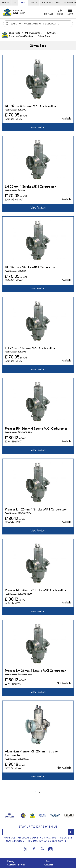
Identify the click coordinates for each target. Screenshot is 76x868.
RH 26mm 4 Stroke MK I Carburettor (31, 106)
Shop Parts (15, 33)
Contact (49, 14)
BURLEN (6, 3)
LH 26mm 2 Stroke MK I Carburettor (30, 348)
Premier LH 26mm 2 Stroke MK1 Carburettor (35, 671)
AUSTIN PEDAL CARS (51, 3)
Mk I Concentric (34, 33)
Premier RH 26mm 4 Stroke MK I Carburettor (36, 428)
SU (15, 3)
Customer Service (16, 865)
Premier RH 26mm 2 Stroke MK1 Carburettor (36, 590)
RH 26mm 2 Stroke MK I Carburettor (30, 267)
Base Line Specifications (21, 36)
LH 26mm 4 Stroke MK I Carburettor (30, 186)
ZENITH (34, 3)
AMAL (23, 3)
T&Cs (47, 861)
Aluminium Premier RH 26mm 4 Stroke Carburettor (31, 753)
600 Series (52, 33)
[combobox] (38, 24)
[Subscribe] (71, 832)
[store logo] (14, 12)
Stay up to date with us (38, 827)
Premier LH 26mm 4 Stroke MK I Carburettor (36, 509)
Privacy (11, 861)
